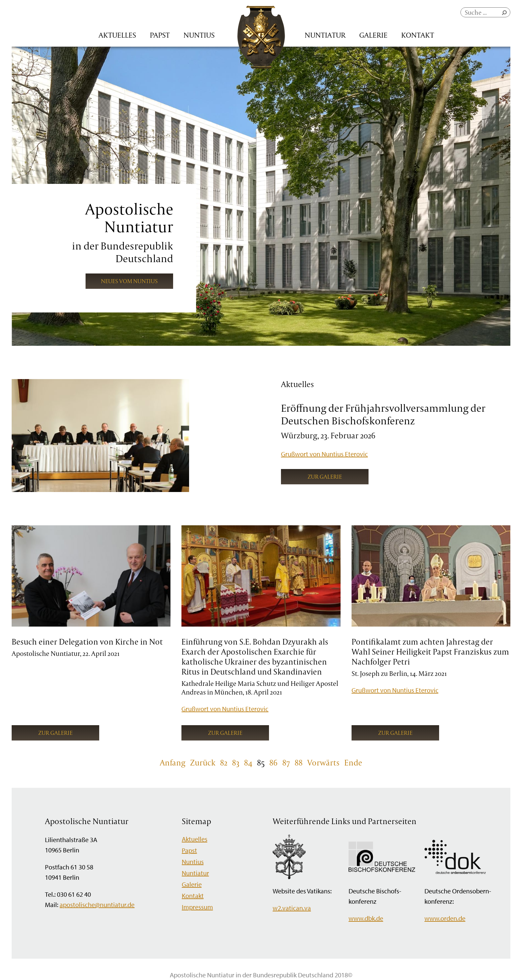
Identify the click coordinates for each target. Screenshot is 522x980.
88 (299, 762)
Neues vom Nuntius (129, 281)
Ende (353, 762)
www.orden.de (445, 918)
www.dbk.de (366, 918)
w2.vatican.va (292, 908)
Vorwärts (323, 762)
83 (236, 762)
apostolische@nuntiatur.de (97, 905)
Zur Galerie (325, 477)
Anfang (173, 762)
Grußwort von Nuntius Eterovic (324, 454)
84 (248, 762)
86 (273, 762)
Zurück (203, 762)
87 (286, 762)
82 (224, 762)
